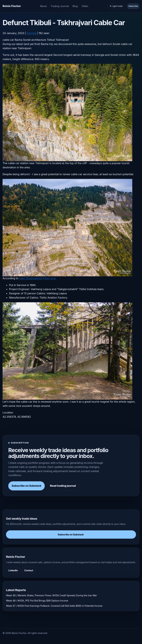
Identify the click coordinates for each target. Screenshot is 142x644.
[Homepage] (12, 6)
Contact (29, 570)
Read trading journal (63, 486)
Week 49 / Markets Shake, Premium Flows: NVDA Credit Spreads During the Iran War (51, 595)
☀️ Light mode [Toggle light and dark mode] (116, 6)
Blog (75, 6)
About (43, 6)
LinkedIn (13, 570)
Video (85, 6)
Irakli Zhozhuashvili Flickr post (37, 278)
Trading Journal (60, 6)
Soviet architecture (35, 40)
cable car (8, 40)
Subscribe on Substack (27, 486)
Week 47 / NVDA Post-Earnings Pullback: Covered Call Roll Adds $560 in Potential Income (54, 606)
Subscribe (133, 6)
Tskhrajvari (62, 40)
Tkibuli (51, 40)
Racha (19, 40)
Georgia (31, 33)
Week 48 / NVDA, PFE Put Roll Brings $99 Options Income (37, 601)
